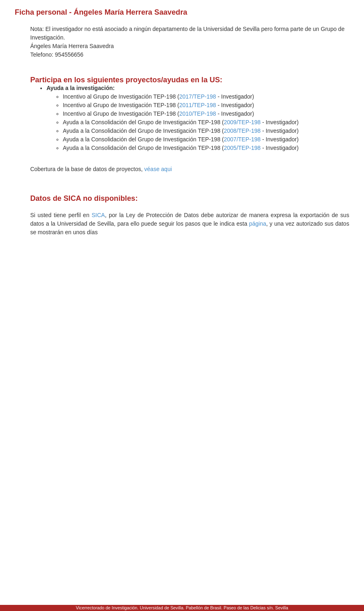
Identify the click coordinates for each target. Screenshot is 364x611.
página (258, 224)
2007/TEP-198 (242, 139)
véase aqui (158, 169)
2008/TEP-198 (242, 131)
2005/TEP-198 (242, 148)
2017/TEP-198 (197, 97)
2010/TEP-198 (197, 114)
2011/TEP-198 (197, 105)
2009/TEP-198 (242, 122)
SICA (98, 215)
